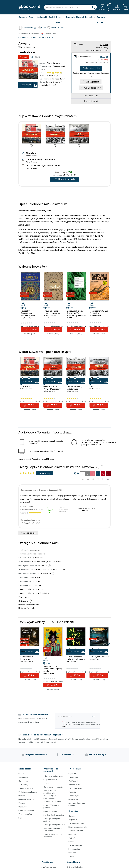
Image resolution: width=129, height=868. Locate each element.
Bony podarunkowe (26, 810)
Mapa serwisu (74, 849)
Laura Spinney (49, 318)
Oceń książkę (74, 796)
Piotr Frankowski (96, 315)
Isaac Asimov (94, 659)
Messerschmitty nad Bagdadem (99, 312)
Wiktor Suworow (54, 63)
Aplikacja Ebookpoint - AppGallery (53, 829)
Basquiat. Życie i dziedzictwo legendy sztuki (53, 669)
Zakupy (46, 783)
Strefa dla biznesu (49, 867)
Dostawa (72, 834)
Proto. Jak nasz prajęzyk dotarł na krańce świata (52, 313)
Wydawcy (22, 807)
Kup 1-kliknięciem (91, 88)
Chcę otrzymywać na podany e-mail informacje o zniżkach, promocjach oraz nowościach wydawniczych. (79, 724)
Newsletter (73, 799)
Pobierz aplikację (29, 28)
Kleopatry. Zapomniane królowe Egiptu (28, 313)
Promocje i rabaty (26, 788)
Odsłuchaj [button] (25, 85)
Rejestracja (73, 777)
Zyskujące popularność (28, 792)
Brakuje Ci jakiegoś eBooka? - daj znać (42, 735)
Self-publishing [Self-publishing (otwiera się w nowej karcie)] (96, 755)
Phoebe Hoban (49, 673)
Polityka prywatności (77, 823)
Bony (43, 28)
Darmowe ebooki (101, 20)
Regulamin (73, 820)
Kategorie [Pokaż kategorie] (23, 17)
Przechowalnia (74, 785)
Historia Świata (33, 605)
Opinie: (51, 76)
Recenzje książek (75, 845)
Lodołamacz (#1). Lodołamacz (40, 159)
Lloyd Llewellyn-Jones (29, 318)
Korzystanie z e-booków (53, 787)
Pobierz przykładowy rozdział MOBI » (34, 593)
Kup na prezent (92, 82)
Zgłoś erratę (23, 597)
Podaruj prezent (58, 28)
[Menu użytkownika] (117, 7)
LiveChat (72, 853)
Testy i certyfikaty (26, 814)
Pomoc (51, 459)
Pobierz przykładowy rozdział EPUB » (33, 589)
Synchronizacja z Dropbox (54, 815)
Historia (22, 605)
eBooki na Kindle (50, 811)
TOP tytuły (23, 785)
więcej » (65, 726)
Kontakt (72, 816)
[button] (109, 288)
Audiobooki (42, 17)
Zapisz (94, 716)
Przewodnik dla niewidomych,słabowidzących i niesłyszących (50, 794)
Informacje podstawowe (53, 776)
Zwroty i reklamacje (76, 831)
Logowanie (73, 774)
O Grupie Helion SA (75, 867)
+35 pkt (37, 57)
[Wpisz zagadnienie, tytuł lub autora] (67, 7)
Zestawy (22, 803)
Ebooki (32, 17)
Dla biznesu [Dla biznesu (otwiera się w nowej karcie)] (66, 755)
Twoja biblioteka (75, 788)
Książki (52, 17)
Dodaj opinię (44, 473)
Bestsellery (90, 17)
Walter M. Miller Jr (27, 661)
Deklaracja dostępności (78, 827)
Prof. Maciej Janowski (74, 318)
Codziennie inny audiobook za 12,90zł (34, 38)
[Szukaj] (93, 7)
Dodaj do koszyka (91, 68)
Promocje (70, 17)
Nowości (80, 17)
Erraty (71, 842)
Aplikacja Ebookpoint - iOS (54, 825)
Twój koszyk (73, 781)
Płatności (72, 838)
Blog (20, 818)
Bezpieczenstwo (50, 780)
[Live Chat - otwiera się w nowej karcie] (109, 7)
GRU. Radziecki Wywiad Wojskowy (43, 166)
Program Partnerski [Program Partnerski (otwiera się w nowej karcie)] (35, 755)
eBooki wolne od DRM (52, 801)
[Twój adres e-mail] (72, 716)
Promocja (24, 57)
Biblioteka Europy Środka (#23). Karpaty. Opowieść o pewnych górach (76, 314)
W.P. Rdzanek (71, 661)
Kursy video (59, 20)
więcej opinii (29, 533)
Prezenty (72, 792)
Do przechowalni (91, 101)
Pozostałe (31, 608)
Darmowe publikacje (27, 799)
